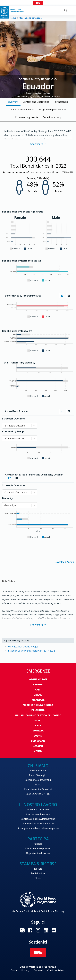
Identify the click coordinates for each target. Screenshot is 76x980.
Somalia (38, 731)
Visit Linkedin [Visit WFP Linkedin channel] (46, 930)
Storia (38, 785)
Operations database (31, 18)
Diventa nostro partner (38, 848)
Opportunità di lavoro (38, 853)
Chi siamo (38, 766)
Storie (38, 878)
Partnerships (61, 102)
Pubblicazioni (38, 873)
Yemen (38, 751)
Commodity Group (13, 431)
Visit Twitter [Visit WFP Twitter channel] (22, 930)
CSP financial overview (22, 110)
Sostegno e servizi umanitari (38, 823)
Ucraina (38, 746)
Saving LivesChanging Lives (17, 11)
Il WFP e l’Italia (38, 771)
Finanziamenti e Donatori (38, 789)
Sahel (38, 720)
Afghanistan (38, 679)
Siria (38, 725)
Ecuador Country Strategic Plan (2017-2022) (32, 651)
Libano (38, 695)
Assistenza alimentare (38, 814)
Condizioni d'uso (56, 970)
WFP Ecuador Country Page (23, 647)
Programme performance (52, 110)
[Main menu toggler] (72, 11)
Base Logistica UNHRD (38, 794)
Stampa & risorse (38, 864)
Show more (38, 144)
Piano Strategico (38, 775)
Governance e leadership (38, 780)
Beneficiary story (52, 117)
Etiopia (38, 684)
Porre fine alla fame (38, 809)
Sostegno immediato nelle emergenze (38, 828)
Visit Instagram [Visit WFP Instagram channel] (38, 930)
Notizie (38, 869)
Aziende (38, 844)
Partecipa (38, 839)
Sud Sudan (38, 741)
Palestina (38, 710)
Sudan (38, 736)
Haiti (38, 690)
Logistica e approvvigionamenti (38, 819)
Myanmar (38, 700)
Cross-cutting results (27, 117)
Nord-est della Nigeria (38, 705)
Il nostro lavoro (38, 805)
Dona (38, 3)
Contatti (38, 970)
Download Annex (64, 562)
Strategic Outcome (13, 419)
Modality (7, 498)
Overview (13, 102)
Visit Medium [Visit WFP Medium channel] (54, 930)
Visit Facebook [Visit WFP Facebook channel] (30, 930)
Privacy (25, 970)
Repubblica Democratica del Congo (38, 715)
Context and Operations (36, 102)
